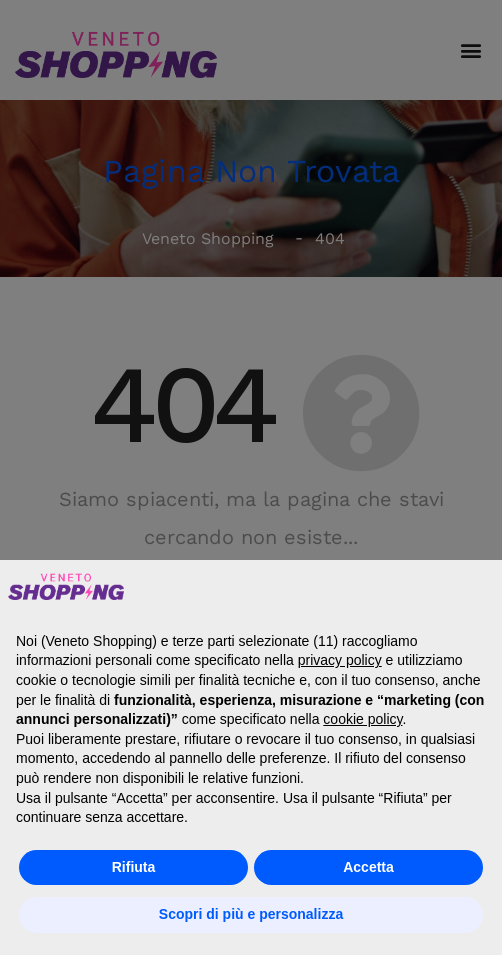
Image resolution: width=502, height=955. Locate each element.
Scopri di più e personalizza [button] (251, 914)
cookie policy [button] (362, 719)
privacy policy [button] (340, 660)
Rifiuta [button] (134, 867)
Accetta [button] (368, 867)
